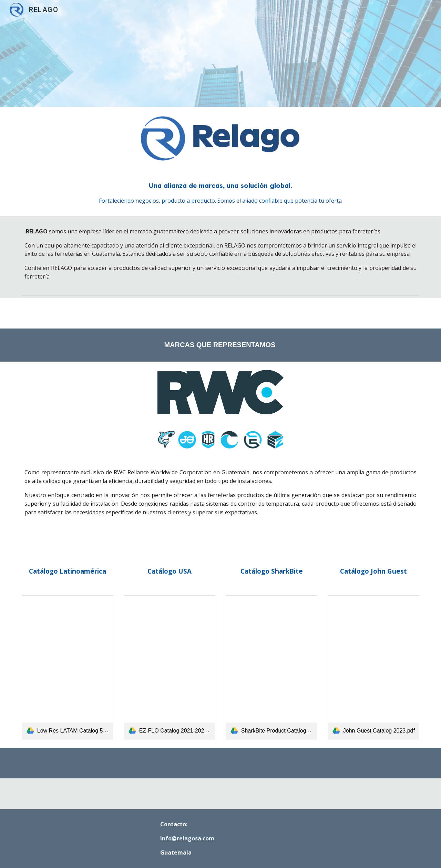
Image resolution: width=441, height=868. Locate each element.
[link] (68, 668)
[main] (220, 193)
